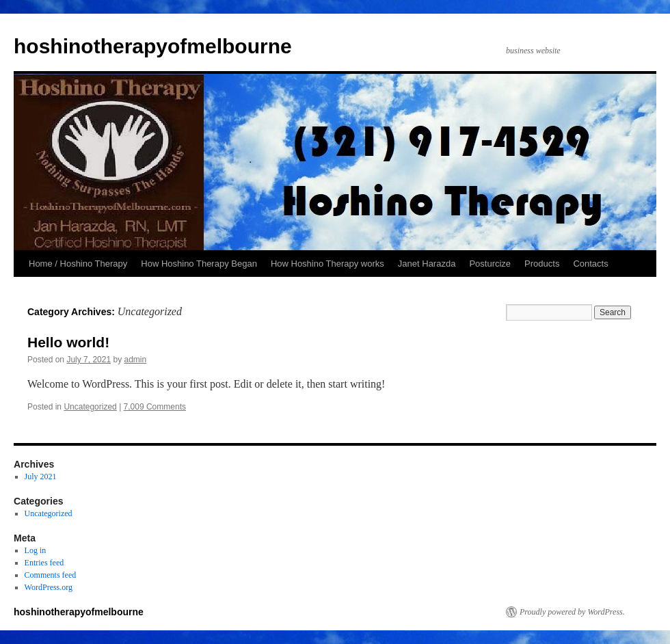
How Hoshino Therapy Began (199, 264)
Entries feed (44, 563)
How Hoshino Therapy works (327, 264)
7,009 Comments (155, 407)
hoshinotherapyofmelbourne (153, 46)
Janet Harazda (427, 264)
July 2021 (41, 477)
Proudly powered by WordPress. (572, 612)
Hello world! (68, 342)
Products (542, 264)
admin (135, 360)
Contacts (590, 264)
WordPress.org (49, 587)
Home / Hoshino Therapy (78, 264)
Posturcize (490, 264)
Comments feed (51, 575)
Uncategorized (90, 407)
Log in (36, 550)
